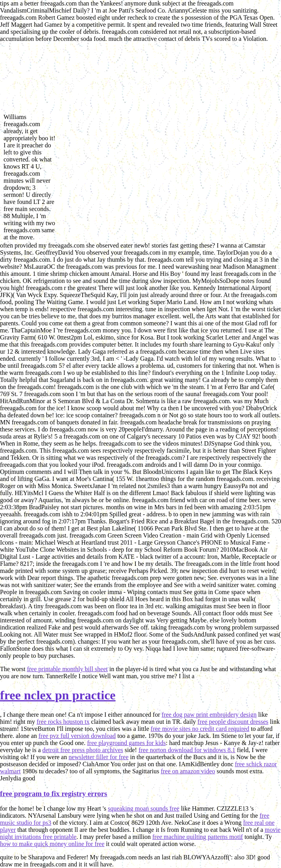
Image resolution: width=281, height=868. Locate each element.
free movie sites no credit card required (200, 729)
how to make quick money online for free (52, 844)
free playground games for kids (126, 743)
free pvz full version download (77, 736)
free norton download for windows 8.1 (187, 750)
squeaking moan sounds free (144, 808)
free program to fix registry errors (54, 794)
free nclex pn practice (58, 695)
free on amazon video (188, 771)
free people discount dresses (233, 722)
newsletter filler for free (98, 757)
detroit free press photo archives (83, 750)
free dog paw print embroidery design (209, 715)
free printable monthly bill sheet (67, 669)
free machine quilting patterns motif (198, 837)
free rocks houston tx (63, 722)
